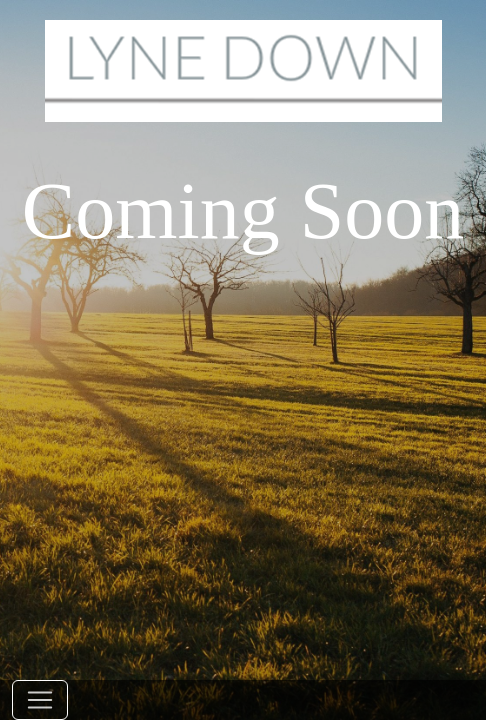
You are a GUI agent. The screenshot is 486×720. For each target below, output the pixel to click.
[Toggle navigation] (40, 700)
